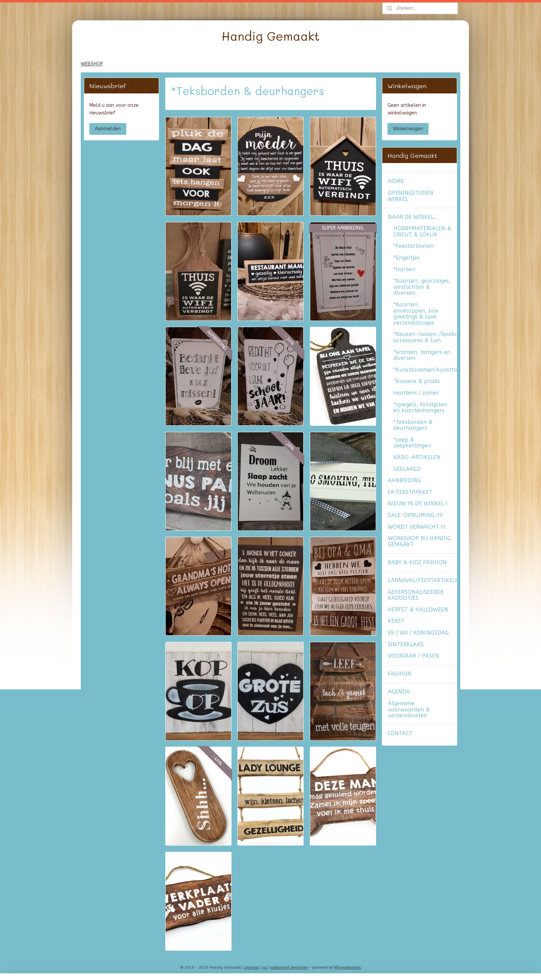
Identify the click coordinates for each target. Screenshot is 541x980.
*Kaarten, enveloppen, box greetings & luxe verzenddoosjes (416, 314)
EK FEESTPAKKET (410, 492)
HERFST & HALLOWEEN (418, 610)
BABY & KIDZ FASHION (417, 562)
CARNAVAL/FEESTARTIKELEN (422, 580)
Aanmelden (108, 129)
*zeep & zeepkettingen (412, 443)
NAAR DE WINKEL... (413, 217)
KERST (396, 621)
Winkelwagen (408, 129)
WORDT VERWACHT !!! (417, 527)
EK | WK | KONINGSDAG (418, 633)
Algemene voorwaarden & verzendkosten (409, 709)
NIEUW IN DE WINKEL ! (418, 503)
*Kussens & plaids (417, 381)
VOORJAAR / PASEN (414, 656)
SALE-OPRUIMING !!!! (415, 515)
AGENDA (399, 692)
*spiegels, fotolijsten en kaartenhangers (420, 408)
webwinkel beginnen (289, 967)
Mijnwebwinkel (347, 967)
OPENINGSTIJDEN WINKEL (411, 196)
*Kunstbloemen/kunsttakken (425, 370)
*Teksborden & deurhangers (413, 425)
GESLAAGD (407, 469)
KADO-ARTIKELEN (417, 457)
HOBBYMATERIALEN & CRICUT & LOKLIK (422, 231)
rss (265, 967)
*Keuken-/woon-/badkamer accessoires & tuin (425, 337)
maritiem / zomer (416, 393)
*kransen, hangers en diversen (422, 355)
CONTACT (400, 733)
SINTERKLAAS (406, 644)
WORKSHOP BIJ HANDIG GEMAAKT (419, 541)
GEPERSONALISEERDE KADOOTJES (416, 595)
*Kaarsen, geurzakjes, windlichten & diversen (422, 287)
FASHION (400, 674)
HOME (396, 181)
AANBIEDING (404, 480)
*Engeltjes (406, 258)
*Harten (404, 269)
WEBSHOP (92, 64)
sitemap (251, 967)
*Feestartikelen (414, 246)
